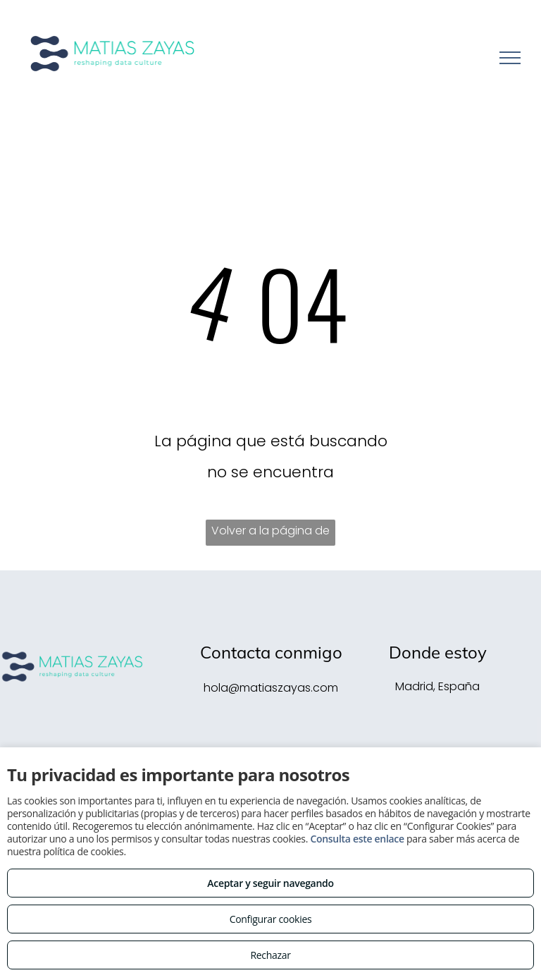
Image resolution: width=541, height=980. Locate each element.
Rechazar (270, 955)
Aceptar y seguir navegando (270, 883)
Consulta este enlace (357, 839)
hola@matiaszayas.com (271, 688)
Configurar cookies (271, 919)
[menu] (510, 58)
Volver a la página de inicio (270, 534)
